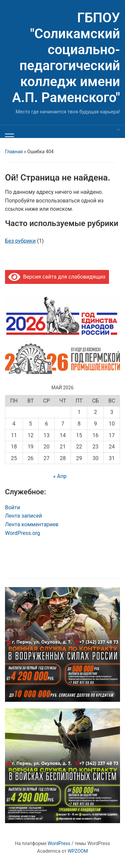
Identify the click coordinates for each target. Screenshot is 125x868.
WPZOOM (78, 851)
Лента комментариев (32, 524)
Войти (12, 507)
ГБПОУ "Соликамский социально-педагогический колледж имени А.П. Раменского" (66, 58)
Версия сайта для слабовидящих (57, 277)
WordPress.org (22, 533)
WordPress (59, 843)
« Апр (60, 476)
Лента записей (23, 516)
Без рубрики (20, 241)
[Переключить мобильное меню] (9, 137)
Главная (14, 152)
